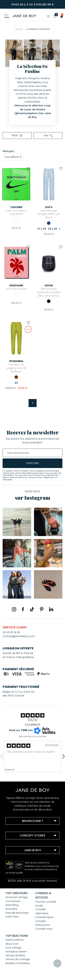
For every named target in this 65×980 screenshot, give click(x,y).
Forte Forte (12, 917)
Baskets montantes (18, 963)
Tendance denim (16, 952)
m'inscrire (33, 463)
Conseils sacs (44, 929)
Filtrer (17, 135)
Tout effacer (13, 157)
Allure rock (12, 944)
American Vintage (17, 897)
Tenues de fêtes (15, 955)
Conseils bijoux (44, 917)
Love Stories (13, 901)
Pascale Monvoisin (17, 913)
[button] (61, 16)
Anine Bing (12, 905)
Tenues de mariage (18, 959)
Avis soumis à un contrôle (32, 736)
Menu (7, 17)
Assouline (11, 909)
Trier (48, 135)
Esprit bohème (15, 940)
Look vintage (13, 948)
